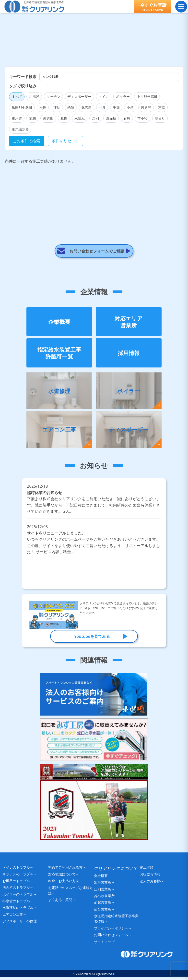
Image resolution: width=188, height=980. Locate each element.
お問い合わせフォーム (111, 937)
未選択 (48, 118)
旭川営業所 (103, 885)
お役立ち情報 (152, 878)
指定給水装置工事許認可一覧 (59, 355)
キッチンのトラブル (18, 877)
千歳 (116, 108)
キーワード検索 (23, 77)
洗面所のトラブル (16, 890)
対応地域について (62, 877)
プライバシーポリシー (111, 931)
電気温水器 (20, 129)
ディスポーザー (79, 97)
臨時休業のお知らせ (94, 504)
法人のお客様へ (153, 885)
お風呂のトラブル (16, 883)
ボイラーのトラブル (18, 897)
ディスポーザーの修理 (20, 924)
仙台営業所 (103, 912)
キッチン (53, 97)
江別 (95, 118)
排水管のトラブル (16, 903)
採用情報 (129, 355)
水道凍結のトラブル (18, 910)
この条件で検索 (26, 141)
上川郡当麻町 (147, 97)
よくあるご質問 (60, 903)
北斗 (102, 108)
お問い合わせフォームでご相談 (97, 231)
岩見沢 (146, 108)
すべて (17, 97)
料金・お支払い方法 (64, 884)
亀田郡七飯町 (22, 108)
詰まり (160, 118)
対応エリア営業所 (129, 324)
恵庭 (162, 108)
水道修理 (59, 393)
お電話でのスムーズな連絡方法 (70, 894)
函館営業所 (103, 905)
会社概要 (101, 878)
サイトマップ (104, 944)
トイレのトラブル (16, 870)
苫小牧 (142, 118)
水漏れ (80, 118)
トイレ (104, 97)
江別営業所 (103, 892)
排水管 (17, 118)
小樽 (130, 108)
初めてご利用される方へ (70, 870)
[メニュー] (181, 7)
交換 (43, 108)
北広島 (86, 108)
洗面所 (111, 118)
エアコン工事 (59, 431)
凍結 (57, 108)
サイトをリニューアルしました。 (94, 545)
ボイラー (123, 97)
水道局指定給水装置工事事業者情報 (116, 921)
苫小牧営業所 (104, 898)
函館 (71, 108)
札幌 (64, 118)
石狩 (127, 118)
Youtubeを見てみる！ (94, 639)
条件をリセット (65, 141)
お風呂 (34, 97)
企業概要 (59, 324)
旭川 (33, 118)
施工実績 (148, 870)
